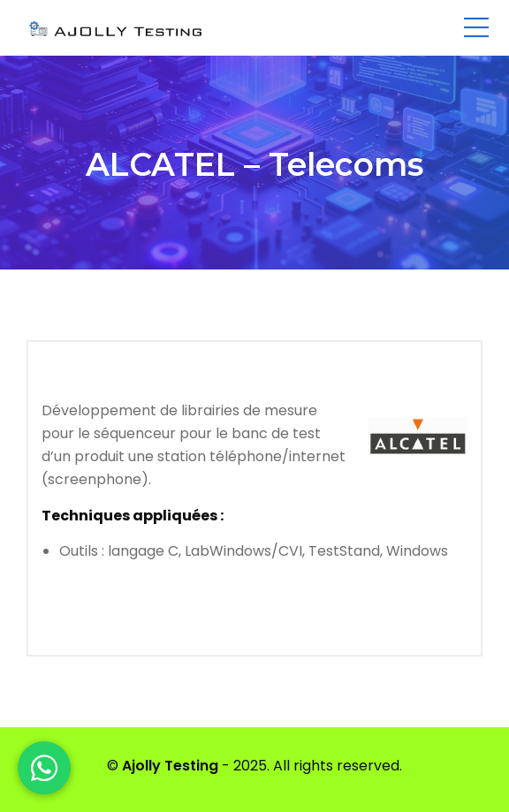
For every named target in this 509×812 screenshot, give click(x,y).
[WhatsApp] (44, 768)
